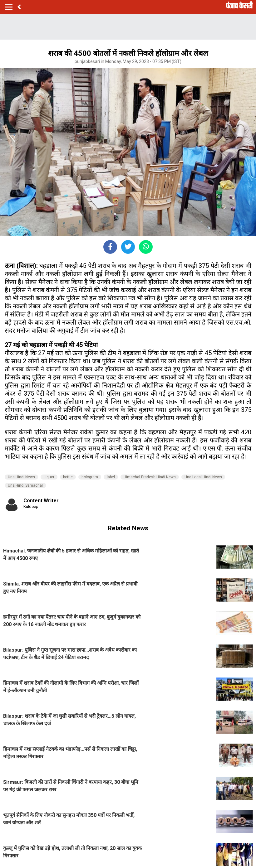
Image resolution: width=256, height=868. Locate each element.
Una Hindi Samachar (25, 485)
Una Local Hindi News (203, 477)
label (111, 477)
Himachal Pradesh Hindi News (150, 477)
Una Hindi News (21, 477)
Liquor (49, 477)
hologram (90, 477)
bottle (68, 477)
